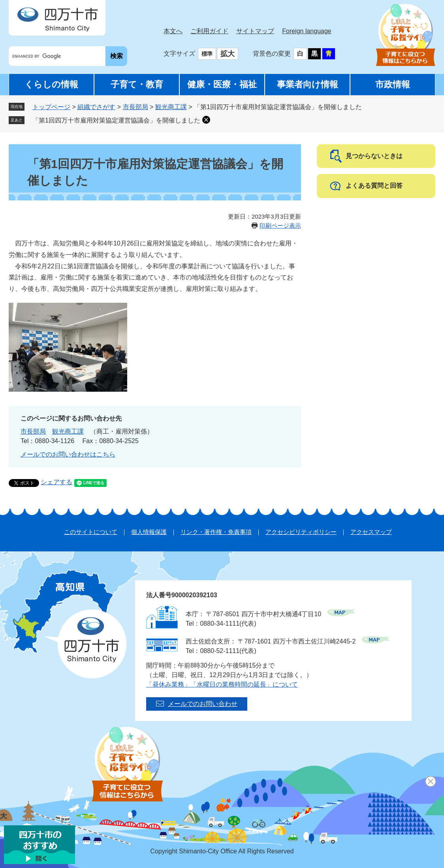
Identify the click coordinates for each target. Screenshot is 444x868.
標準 (207, 54)
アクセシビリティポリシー (301, 532)
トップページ (51, 107)
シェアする (56, 482)
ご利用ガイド (209, 31)
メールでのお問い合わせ (203, 704)
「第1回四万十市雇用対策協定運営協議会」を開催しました (116, 120)
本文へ (173, 31)
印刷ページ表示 (280, 225)
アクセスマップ (371, 532)
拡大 (228, 54)
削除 (206, 120)
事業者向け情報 (308, 84)
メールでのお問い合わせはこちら (68, 454)
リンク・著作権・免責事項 (216, 532)
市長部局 (135, 107)
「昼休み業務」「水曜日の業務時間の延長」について (222, 684)
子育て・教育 (137, 84)
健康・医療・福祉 (222, 84)
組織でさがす (96, 107)
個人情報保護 (149, 532)
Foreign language (307, 31)
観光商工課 (171, 107)
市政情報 (393, 84)
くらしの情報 (51, 84)
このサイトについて (91, 532)
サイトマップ (255, 31)
